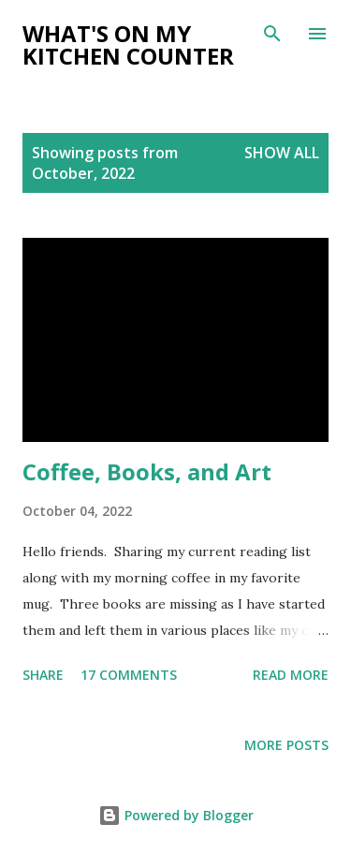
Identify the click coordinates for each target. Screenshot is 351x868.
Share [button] (43, 675)
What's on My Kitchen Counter (128, 44)
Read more (291, 675)
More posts (286, 745)
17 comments (129, 675)
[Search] (272, 34)
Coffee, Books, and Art (147, 471)
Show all (282, 153)
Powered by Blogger (176, 815)
